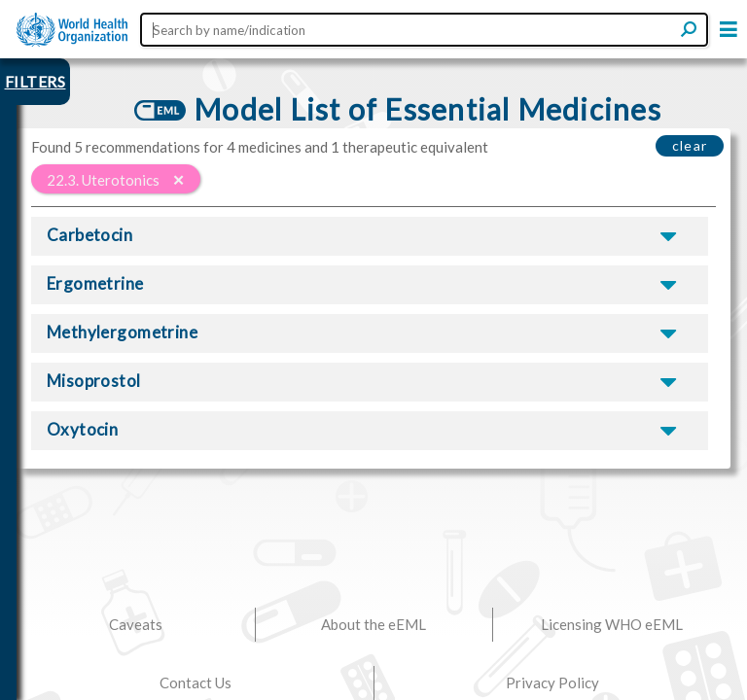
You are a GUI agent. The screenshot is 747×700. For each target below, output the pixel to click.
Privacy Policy (552, 682)
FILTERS (36, 81)
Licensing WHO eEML (612, 624)
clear (690, 145)
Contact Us (196, 682)
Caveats (136, 624)
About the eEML (373, 624)
